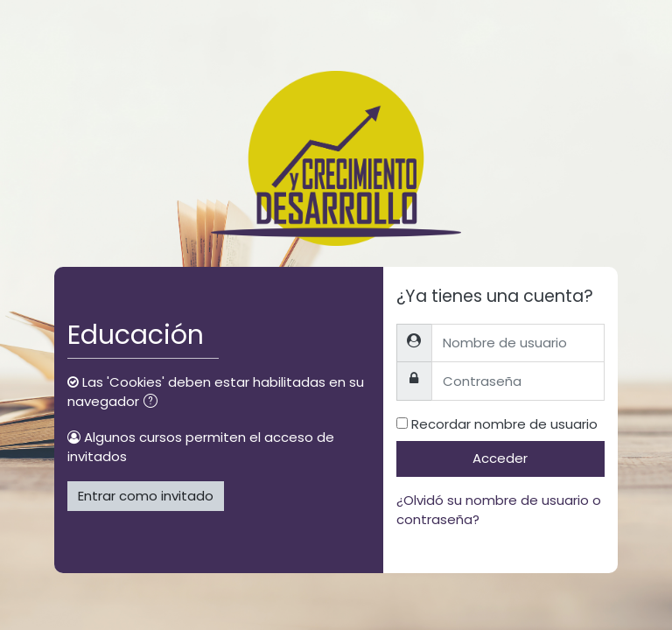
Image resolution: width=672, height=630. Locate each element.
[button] (154, 403)
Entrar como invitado (146, 496)
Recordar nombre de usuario (504, 424)
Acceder (500, 458)
